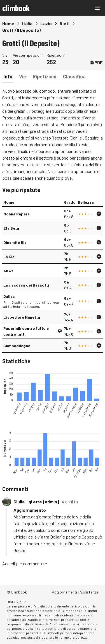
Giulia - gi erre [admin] (36, 502)
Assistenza (89, 592)
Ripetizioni (45, 76)
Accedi (9, 563)
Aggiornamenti (64, 592)
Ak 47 (8, 271)
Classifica (74, 76)
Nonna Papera (17, 214)
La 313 (9, 257)
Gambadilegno (17, 346)
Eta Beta (11, 228)
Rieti (65, 23)
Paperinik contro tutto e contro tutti (26, 331)
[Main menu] (97, 8)
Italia (27, 23)
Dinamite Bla (15, 242)
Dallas (9, 296)
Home (8, 23)
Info (8, 76)
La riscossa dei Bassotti (26, 285)
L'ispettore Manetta (22, 317)
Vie (23, 76)
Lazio (46, 23)
